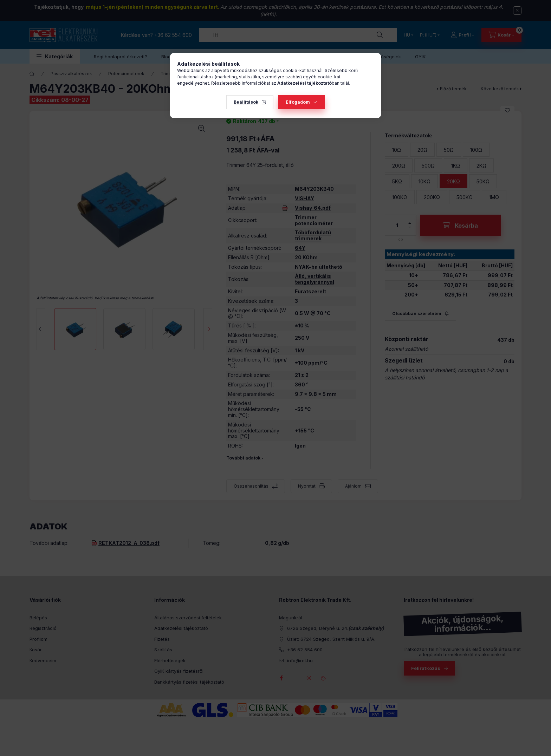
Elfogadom (298, 102)
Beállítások (246, 102)
